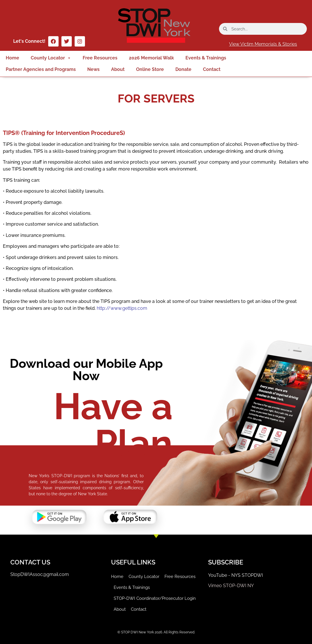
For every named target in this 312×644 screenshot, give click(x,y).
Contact (212, 69)
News (93, 69)
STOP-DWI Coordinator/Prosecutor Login (155, 598)
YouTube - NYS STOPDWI (236, 575)
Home (12, 58)
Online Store (150, 69)
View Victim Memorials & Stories (263, 44)
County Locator (51, 58)
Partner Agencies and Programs (41, 69)
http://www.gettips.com (122, 308)
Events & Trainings (206, 58)
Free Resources (100, 58)
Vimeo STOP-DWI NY (231, 586)
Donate (183, 69)
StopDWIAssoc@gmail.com (40, 574)
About (118, 69)
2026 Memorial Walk (151, 58)
